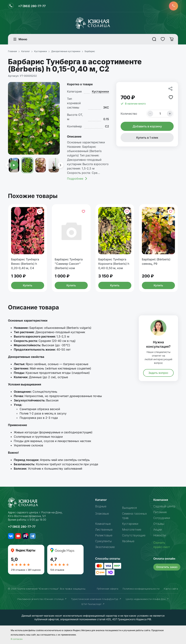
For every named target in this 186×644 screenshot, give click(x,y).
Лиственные (104, 529)
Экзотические (105, 547)
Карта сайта (171, 589)
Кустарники (100, 91)
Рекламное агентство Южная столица (42, 599)
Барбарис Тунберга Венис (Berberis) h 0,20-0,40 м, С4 (25, 264)
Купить (28, 285)
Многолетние (132, 529)
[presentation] (8, 165)
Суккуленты (103, 541)
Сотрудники (162, 518)
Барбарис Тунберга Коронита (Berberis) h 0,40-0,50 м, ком (114, 264)
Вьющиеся (129, 508)
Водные (101, 506)
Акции (158, 529)
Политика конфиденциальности (141, 589)
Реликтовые (104, 535)
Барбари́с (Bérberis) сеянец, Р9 (156, 261)
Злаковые (102, 514)
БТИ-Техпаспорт (93, 604)
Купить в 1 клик (147, 138)
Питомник (160, 512)
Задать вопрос (158, 373)
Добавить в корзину (147, 126)
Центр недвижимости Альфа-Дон (147, 599)
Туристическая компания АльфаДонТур (96, 599)
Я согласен (17, 639)
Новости (159, 535)
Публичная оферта (108, 589)
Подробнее (77, 179)
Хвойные (128, 541)
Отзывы (159, 524)
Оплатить (167, 567)
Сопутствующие (134, 535)
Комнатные (103, 524)
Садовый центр (164, 506)
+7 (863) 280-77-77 (32, 6)
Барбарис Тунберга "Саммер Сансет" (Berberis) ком (69, 264)
